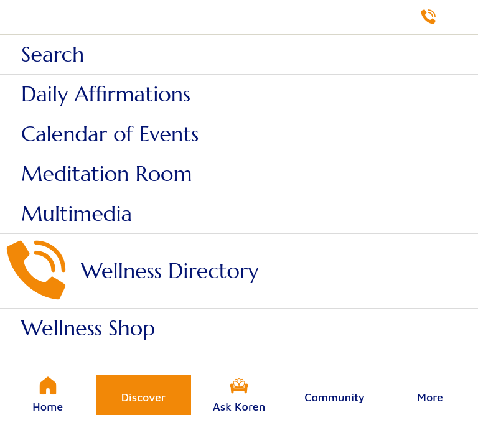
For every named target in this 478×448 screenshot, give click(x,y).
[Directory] (428, 17)
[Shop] (461, 17)
